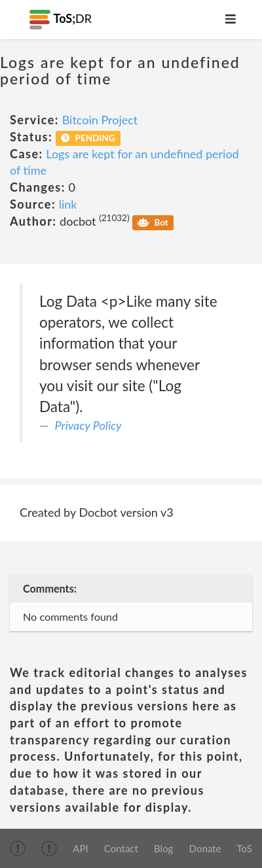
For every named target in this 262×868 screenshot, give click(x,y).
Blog (163, 848)
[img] (18, 848)
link (68, 204)
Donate (205, 848)
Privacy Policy (88, 425)
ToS (245, 848)
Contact (121, 848)
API (80, 848)
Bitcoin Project (100, 120)
